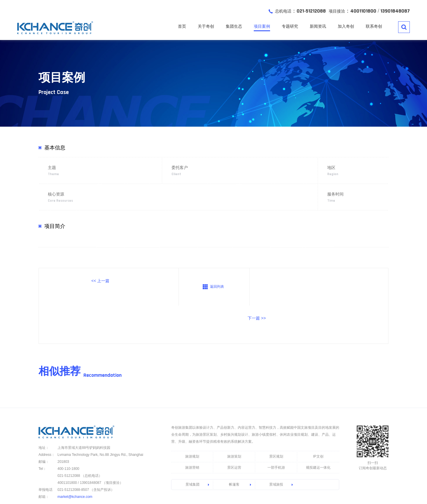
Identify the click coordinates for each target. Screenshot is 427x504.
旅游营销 (192, 430)
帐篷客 (234, 447)
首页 (182, 27)
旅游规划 (192, 419)
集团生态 (234, 27)
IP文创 (318, 419)
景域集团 (192, 447)
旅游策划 (234, 419)
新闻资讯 (318, 27)
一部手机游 (276, 430)
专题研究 (290, 27)
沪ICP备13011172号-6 (186, 486)
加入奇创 (346, 27)
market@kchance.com (75, 460)
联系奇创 (374, 27)
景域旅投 (276, 447)
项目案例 (262, 27)
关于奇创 (206, 27)
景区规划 (276, 419)
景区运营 (234, 430)
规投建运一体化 (318, 430)
